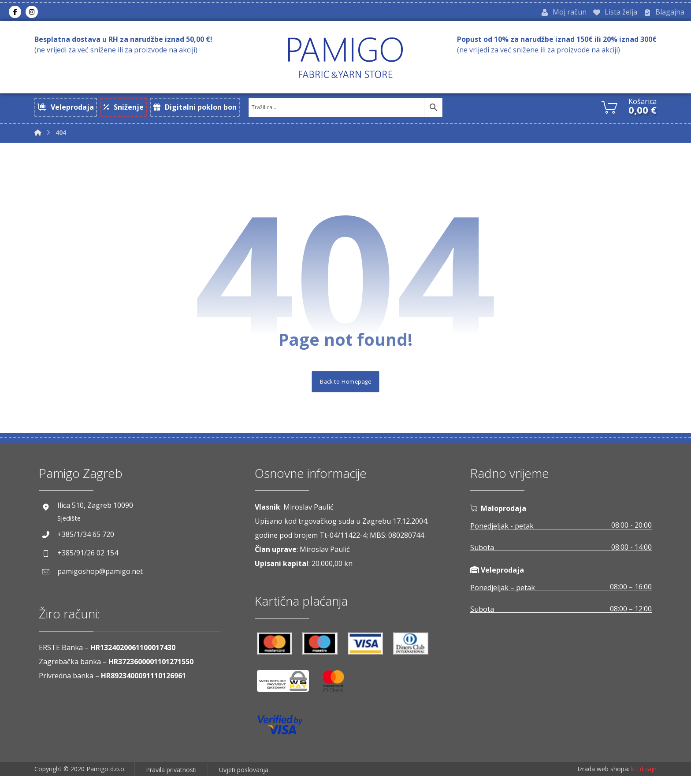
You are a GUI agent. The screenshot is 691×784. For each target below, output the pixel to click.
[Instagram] (32, 13)
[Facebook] (15, 13)
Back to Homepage (346, 388)
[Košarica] (609, 107)
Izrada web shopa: (603, 777)
